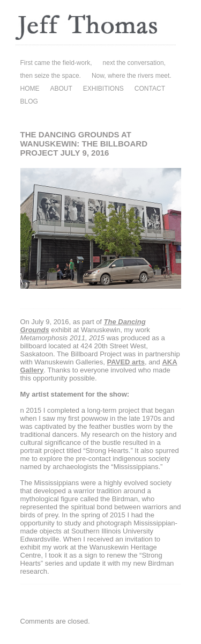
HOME (30, 89)
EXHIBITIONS (103, 89)
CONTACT (150, 89)
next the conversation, (134, 63)
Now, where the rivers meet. (132, 76)
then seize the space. (51, 76)
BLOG (29, 101)
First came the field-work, (56, 63)
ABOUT (61, 89)
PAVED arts (126, 362)
